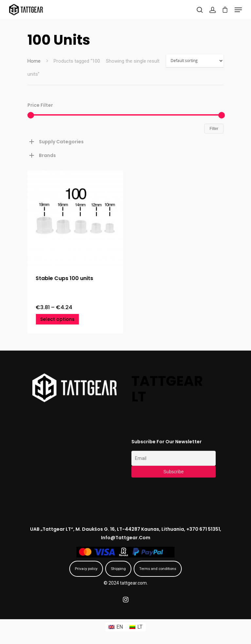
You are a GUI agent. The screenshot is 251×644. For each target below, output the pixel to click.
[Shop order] (195, 61)
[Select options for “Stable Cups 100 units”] (57, 319)
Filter (214, 129)
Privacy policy (86, 569)
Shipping (118, 569)
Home (34, 61)
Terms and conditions (158, 569)
